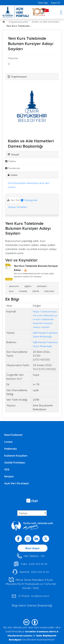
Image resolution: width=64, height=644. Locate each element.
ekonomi (14, 286)
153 (43, 556)
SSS (7, 469)
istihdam (42, 286)
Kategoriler (29, 200)
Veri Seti (14, 200)
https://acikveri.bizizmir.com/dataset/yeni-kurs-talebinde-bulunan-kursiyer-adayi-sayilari (45, 319)
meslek (23, 291)
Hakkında (10, 449)
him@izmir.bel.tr (40, 596)
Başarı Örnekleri (17, 207)
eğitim (28, 286)
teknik (36, 291)
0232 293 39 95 (38, 564)
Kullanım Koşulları (16, 455)
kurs (11, 291)
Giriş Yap (43, 3)
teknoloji (49, 291)
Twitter (11, 161)
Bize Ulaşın (33, 548)
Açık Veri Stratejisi (17, 483)
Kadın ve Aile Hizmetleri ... (47, 22)
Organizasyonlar (18, 22)
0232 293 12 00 (40, 572)
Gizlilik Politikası (15, 462)
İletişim (9, 476)
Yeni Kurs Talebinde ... (19, 26)
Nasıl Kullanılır (13, 435)
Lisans (8, 442)
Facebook (13, 168)
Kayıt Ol (55, 3)
